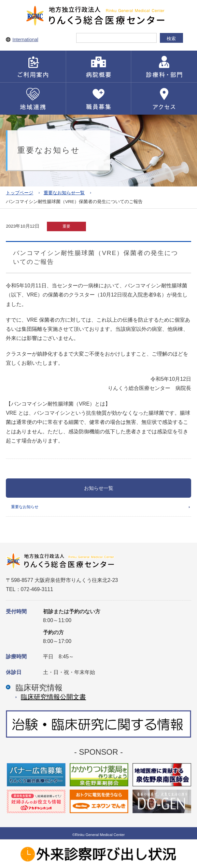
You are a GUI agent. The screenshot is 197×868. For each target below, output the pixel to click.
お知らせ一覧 (99, 488)
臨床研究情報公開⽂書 (53, 697)
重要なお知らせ (25, 507)
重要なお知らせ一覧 (64, 193)
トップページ (20, 193)
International (25, 40)
